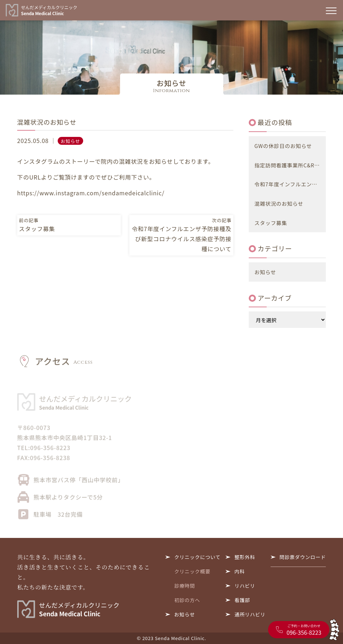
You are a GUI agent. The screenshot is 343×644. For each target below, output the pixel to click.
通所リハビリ (250, 614)
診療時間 (185, 586)
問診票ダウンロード (303, 557)
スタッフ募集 (271, 223)
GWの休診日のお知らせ (283, 146)
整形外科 (245, 557)
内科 (240, 571)
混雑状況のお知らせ (279, 203)
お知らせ (70, 141)
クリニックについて (197, 557)
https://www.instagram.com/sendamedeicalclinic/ (91, 193)
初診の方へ (187, 600)
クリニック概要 (192, 571)
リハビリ (245, 586)
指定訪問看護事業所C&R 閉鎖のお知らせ (290, 165)
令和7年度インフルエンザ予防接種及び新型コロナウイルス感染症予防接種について (290, 184)
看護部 (242, 600)
